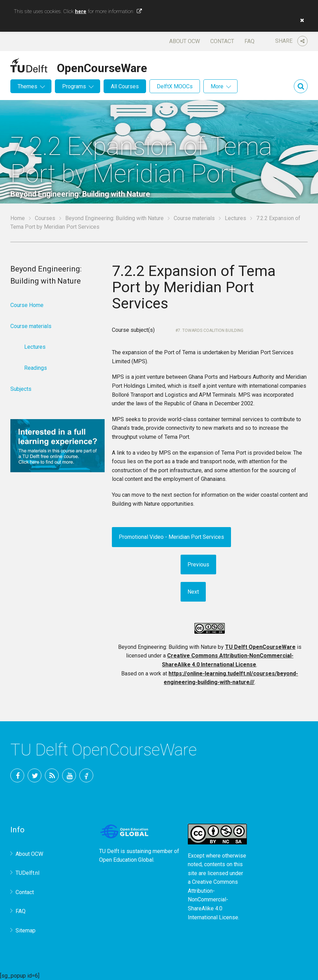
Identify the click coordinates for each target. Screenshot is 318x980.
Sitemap (26, 930)
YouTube (69, 775)
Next (193, 592)
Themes (27, 86)
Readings (36, 368)
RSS (52, 775)
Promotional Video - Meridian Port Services (171, 537)
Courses (45, 218)
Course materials (194, 218)
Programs (74, 86)
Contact (222, 41)
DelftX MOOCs (175, 86)
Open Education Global (126, 860)
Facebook (17, 775)
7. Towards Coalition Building (211, 330)
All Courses (125, 86)
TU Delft (86, 775)
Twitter (35, 775)
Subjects (21, 389)
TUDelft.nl (27, 873)
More (217, 86)
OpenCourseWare (102, 67)
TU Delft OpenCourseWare (260, 647)
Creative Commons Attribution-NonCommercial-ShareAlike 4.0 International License (213, 899)
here (81, 11)
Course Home (27, 305)
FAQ (249, 41)
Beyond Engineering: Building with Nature (114, 218)
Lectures (235, 218)
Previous (198, 565)
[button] (300, 20)
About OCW (185, 41)
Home (18, 218)
